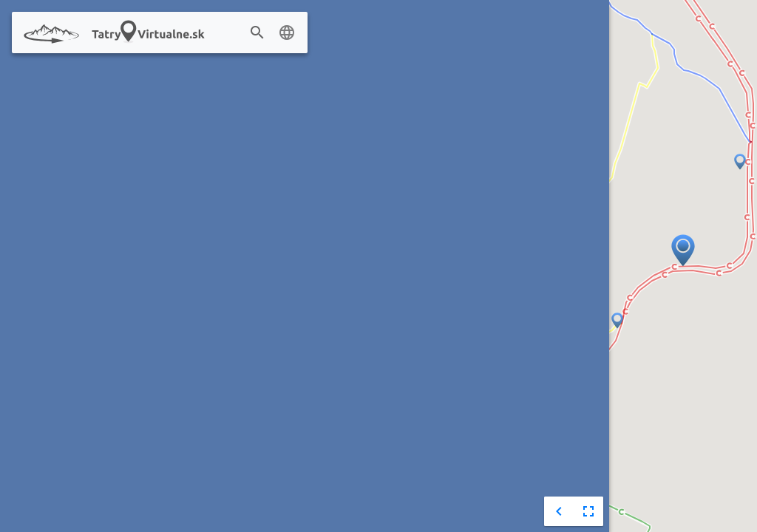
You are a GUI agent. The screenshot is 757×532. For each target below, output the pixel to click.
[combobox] (279, 33)
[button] (617, 321)
